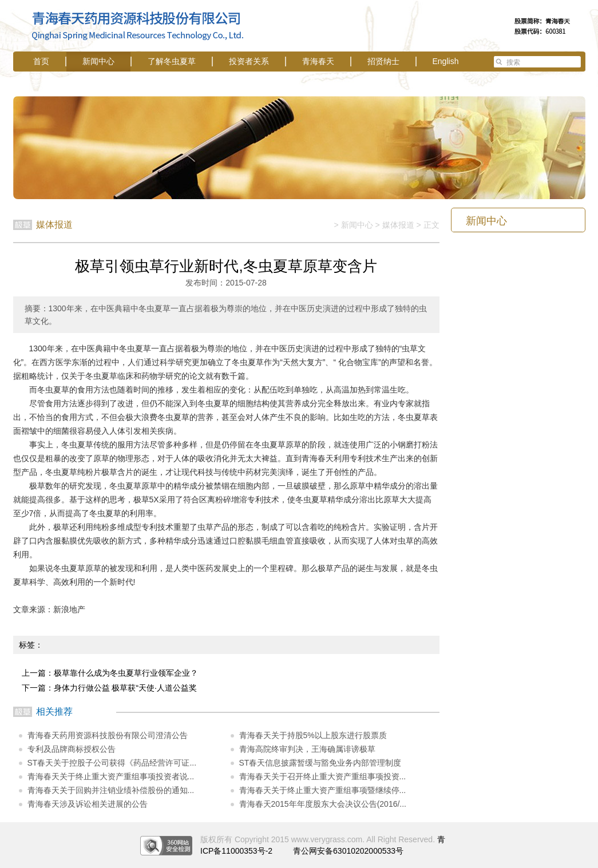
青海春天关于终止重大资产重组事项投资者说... (111, 776)
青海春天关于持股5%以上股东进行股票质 (313, 735)
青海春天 (318, 61)
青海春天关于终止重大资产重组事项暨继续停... (323, 790)
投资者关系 (249, 61)
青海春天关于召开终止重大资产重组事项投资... (323, 776)
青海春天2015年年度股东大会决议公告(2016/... (323, 804)
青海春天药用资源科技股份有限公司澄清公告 (108, 735)
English (446, 61)
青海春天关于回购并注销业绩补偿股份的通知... (111, 790)
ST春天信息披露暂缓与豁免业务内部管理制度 (320, 763)
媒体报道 (398, 225)
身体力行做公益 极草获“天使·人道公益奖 (125, 688)
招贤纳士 (383, 61)
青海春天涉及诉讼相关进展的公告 (88, 804)
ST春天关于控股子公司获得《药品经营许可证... (112, 763)
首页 (41, 61)
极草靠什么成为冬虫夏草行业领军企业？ (126, 673)
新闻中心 (98, 61)
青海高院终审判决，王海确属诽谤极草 (307, 749)
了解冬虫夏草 (172, 61)
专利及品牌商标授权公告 (72, 749)
